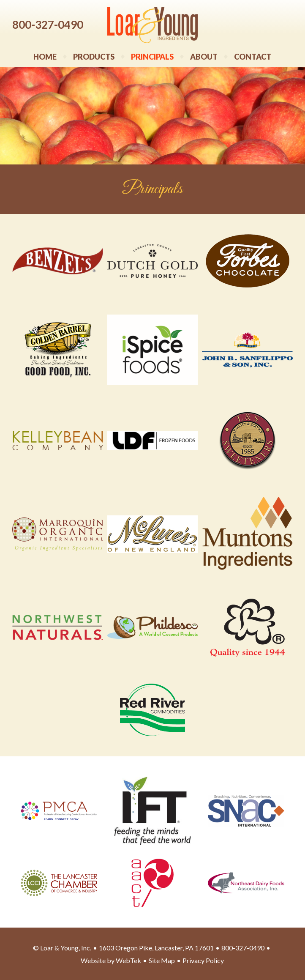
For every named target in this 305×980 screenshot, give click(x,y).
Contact (253, 57)
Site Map (162, 960)
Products (94, 57)
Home (45, 57)
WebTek (128, 960)
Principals (152, 57)
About (204, 57)
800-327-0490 (48, 25)
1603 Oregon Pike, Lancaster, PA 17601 (156, 948)
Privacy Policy (203, 960)
